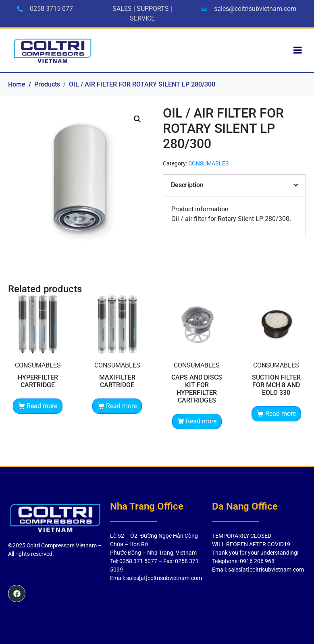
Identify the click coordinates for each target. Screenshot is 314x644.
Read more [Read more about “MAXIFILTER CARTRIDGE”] (121, 406)
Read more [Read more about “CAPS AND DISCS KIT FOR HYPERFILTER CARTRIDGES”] (201, 421)
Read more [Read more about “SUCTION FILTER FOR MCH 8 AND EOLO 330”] (281, 414)
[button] (137, 119)
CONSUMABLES (208, 163)
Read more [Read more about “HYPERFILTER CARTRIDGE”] (42, 406)
